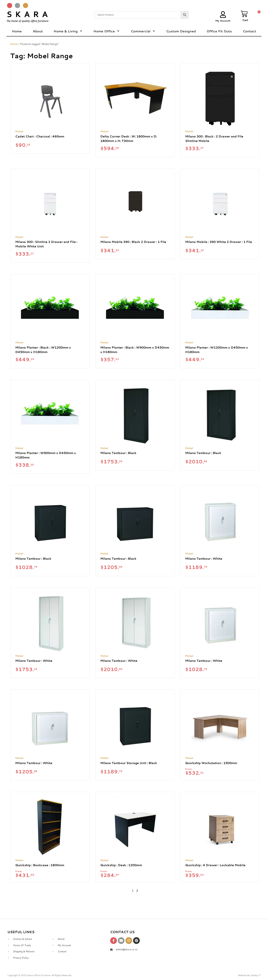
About (38, 31)
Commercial (143, 31)
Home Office (107, 31)
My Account (223, 21)
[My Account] (223, 15)
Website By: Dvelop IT (249, 975)
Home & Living (68, 31)
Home (17, 31)
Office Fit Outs (219, 31)
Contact (249, 31)
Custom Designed (181, 31)
